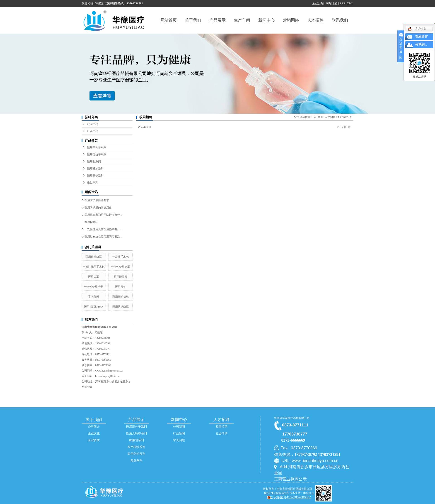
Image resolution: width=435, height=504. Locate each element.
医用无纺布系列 (97, 154)
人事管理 (146, 127)
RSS (342, 3)
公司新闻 (179, 427)
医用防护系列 (95, 176)
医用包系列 (94, 161)
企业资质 (94, 440)
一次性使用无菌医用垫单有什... (103, 229)
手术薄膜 (94, 297)
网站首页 (169, 20)
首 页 (317, 117)
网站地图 (332, 3)
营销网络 (291, 20)
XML (350, 3)
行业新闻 (179, 433)
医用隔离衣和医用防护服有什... (103, 215)
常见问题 (179, 440)
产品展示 (217, 20)
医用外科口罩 (94, 257)
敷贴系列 (93, 183)
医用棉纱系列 (95, 169)
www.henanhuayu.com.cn (109, 371)
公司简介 (94, 427)
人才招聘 (315, 20)
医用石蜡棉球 (121, 297)
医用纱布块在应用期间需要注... (103, 237)
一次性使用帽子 (94, 287)
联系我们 (340, 20)
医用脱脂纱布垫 (94, 307)
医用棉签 (121, 287)
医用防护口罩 (121, 307)
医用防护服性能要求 (97, 200)
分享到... (421, 45)
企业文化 (94, 433)
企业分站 (318, 3)
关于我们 (193, 20)
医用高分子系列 (97, 147)
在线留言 (421, 37)
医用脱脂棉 (121, 277)
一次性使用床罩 (121, 267)
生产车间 (242, 20)
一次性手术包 (121, 257)
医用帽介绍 (91, 222)
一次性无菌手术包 (94, 267)
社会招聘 (93, 131)
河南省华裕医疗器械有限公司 (292, 418)
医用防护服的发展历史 (98, 208)
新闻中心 (266, 20)
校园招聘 (93, 124)
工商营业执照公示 (290, 479)
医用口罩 (94, 277)
